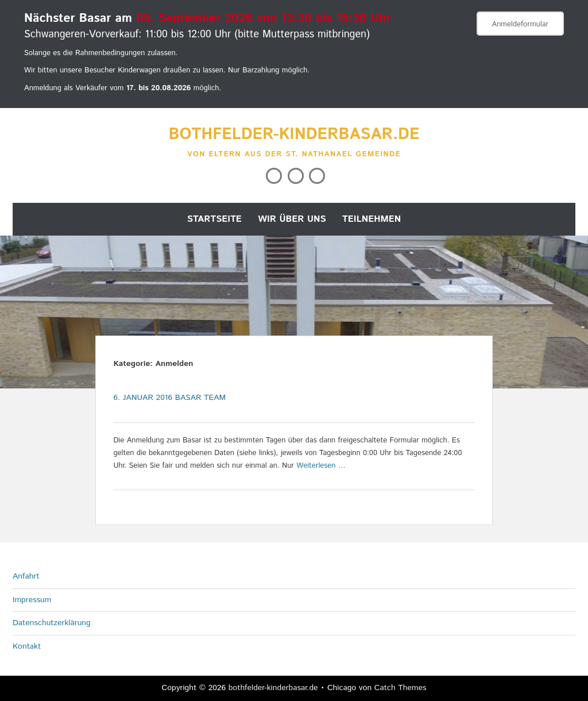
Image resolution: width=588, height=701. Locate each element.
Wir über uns (292, 219)
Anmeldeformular (520, 24)
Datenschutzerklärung (52, 623)
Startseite (214, 219)
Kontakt (27, 646)
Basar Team (201, 398)
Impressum (32, 600)
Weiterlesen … (321, 466)
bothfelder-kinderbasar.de (294, 134)
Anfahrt (26, 576)
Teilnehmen (372, 219)
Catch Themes (401, 688)
